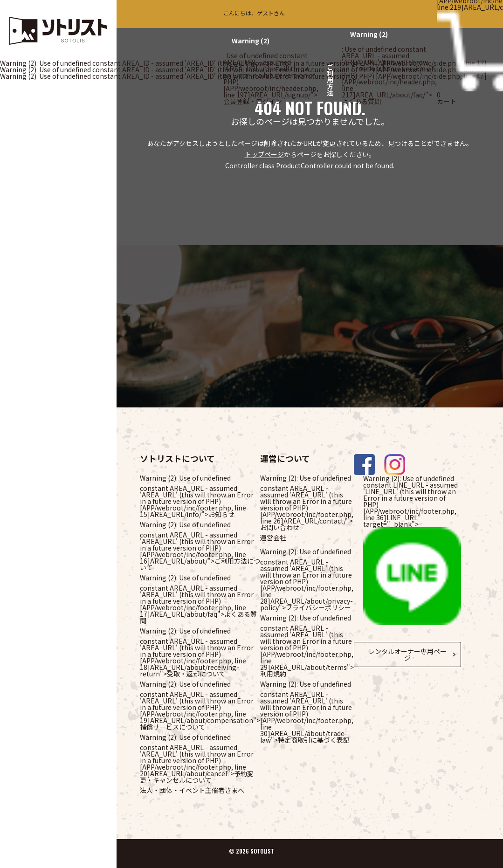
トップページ (264, 154)
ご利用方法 (330, 80)
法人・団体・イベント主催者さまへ (192, 790)
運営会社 (273, 537)
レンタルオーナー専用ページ (407, 654)
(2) (251, 41)
